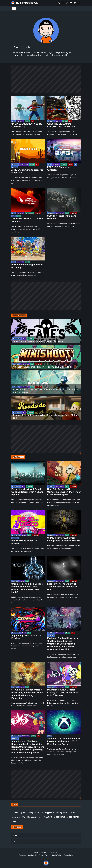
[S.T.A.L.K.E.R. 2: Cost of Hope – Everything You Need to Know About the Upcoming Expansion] (28, 674)
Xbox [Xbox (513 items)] (14, 821)
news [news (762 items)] (73, 812)
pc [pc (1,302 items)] (24, 817)
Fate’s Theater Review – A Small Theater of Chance (38, 341)
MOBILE (58, 121)
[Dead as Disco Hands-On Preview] (28, 522)
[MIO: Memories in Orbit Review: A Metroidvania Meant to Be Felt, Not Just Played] (46, 382)
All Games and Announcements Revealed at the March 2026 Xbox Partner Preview (64, 741)
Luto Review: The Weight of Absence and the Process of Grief (62, 587)
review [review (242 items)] (41, 817)
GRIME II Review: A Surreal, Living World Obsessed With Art (64, 539)
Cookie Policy (57, 855)
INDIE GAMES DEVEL (27, 3)
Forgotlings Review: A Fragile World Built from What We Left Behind (27, 492)
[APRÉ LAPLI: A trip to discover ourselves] (28, 151)
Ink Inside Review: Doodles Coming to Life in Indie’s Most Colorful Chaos (63, 693)
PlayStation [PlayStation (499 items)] (32, 817)
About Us (22, 855)
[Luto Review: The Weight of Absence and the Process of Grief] (64, 568)
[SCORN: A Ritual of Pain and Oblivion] (64, 200)
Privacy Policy (44, 855)
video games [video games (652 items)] (73, 817)
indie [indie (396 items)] (37, 813)
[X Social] (59, 3)
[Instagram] (67, 3)
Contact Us (32, 855)
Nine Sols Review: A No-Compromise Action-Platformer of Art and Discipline (64, 492)
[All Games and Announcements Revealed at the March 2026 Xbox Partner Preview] (64, 722)
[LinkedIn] (79, 3)
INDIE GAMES (24, 164)
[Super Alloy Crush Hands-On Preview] (28, 619)
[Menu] (14, 8)
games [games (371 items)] (23, 813)
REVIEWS (15, 167)
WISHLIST (15, 538)
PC (32, 121)
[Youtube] (71, 3)
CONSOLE (20, 121)
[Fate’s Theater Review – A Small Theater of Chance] (46, 331)
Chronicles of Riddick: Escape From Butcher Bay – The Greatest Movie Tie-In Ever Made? (27, 588)
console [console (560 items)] (15, 813)
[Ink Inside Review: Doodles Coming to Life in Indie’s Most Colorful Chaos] (64, 674)
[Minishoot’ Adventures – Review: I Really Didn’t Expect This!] (46, 357)
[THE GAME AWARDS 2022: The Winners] (28, 200)
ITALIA (15, 841)
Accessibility (69, 855)
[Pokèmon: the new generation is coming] (28, 249)
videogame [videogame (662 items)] (59, 817)
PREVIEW (35, 535)
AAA (14, 121)
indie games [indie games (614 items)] (62, 813)
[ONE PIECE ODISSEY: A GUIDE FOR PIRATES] (28, 108)
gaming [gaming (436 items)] (30, 813)
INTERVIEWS (26, 736)
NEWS (27, 121)
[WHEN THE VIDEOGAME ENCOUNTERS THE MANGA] (64, 108)
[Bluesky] (75, 3)
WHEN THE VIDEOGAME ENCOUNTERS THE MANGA (61, 125)
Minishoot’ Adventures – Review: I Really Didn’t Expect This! (42, 367)
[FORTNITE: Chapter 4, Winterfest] (64, 151)
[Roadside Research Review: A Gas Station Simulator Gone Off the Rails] (46, 408)
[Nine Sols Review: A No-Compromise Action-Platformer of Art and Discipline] (64, 473)
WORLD (16, 835)
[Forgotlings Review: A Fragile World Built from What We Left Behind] (28, 473)
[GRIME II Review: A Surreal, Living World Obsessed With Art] (64, 522)
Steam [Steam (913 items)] (48, 817)
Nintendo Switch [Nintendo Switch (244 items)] (16, 817)
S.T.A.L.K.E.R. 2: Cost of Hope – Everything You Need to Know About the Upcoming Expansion (27, 694)
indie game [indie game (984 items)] (47, 812)
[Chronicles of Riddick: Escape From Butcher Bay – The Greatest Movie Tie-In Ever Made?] (28, 568)
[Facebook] (63, 3)
